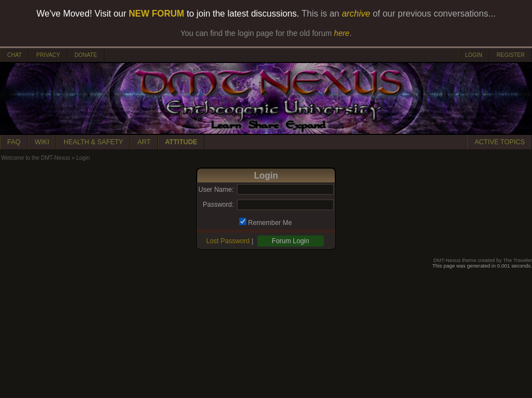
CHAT (14, 55)
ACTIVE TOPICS (500, 142)
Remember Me (270, 223)
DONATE (86, 55)
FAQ (14, 142)
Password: (218, 205)
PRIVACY (48, 55)
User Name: (216, 190)
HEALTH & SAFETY (93, 142)
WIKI (42, 142)
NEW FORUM (156, 14)
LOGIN (474, 55)
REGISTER (511, 55)
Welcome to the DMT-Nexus (36, 158)
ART (144, 142)
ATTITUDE (181, 142)
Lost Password (228, 241)
